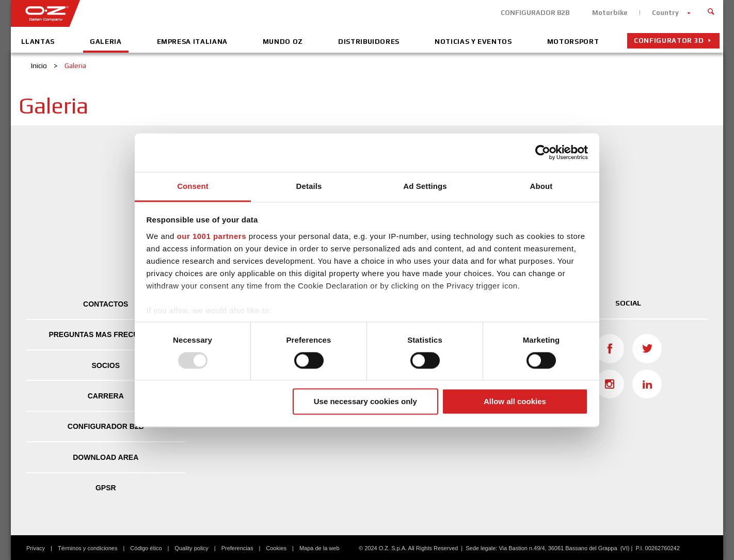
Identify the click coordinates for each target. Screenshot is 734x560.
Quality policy (191, 548)
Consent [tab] (193, 186)
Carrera (106, 396)
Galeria (106, 42)
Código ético (146, 548)
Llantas (38, 42)
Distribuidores (369, 42)
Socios (106, 365)
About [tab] (541, 186)
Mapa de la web (320, 548)
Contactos (106, 304)
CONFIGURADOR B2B (535, 13)
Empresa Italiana (192, 42)
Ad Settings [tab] (425, 186)
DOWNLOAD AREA (106, 457)
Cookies (276, 548)
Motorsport (573, 42)
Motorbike (610, 13)
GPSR (106, 488)
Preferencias (237, 548)
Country (665, 13)
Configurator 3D (669, 41)
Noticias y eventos (473, 42)
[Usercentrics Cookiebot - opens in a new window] (543, 152)
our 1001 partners (212, 236)
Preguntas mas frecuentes (106, 334)
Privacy (36, 548)
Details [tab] (309, 186)
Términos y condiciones (88, 548)
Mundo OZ (283, 42)
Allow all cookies (515, 402)
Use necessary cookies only (365, 402)
